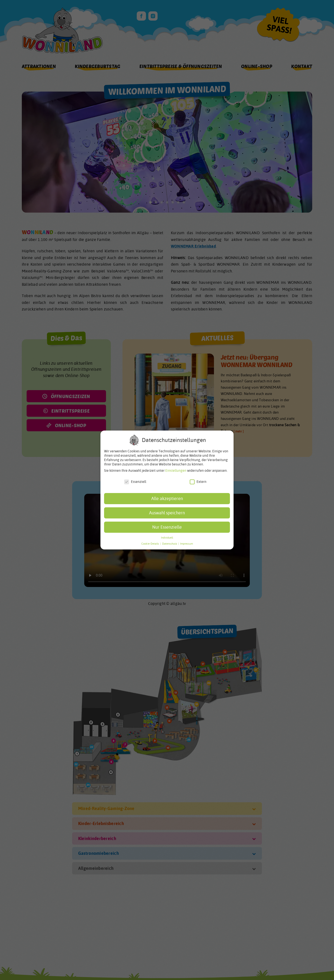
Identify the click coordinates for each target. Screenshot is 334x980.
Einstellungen (176, 471)
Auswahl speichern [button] (167, 513)
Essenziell (135, 482)
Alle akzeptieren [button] (167, 498)
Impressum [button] (186, 544)
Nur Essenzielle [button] (167, 527)
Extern (198, 482)
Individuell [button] (167, 538)
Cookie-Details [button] (151, 544)
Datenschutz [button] (170, 544)
